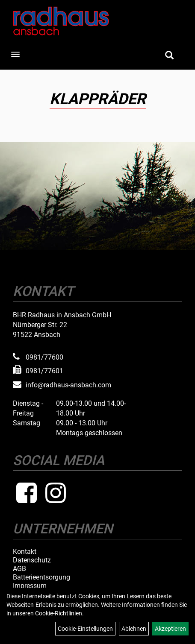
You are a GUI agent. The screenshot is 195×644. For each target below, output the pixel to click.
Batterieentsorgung (41, 577)
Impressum (30, 586)
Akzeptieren (170, 629)
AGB (19, 569)
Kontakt (25, 552)
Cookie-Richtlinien (59, 613)
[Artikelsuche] (169, 56)
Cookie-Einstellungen (85, 629)
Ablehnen (134, 629)
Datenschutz (32, 560)
